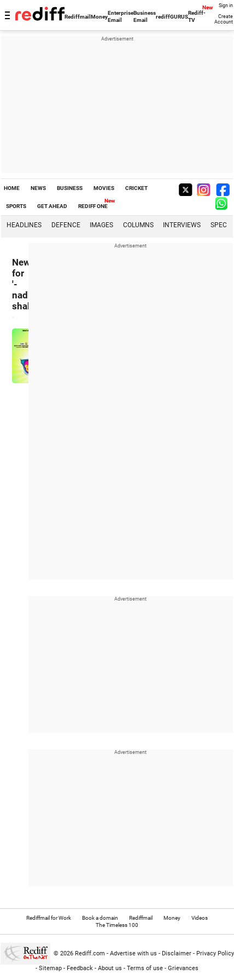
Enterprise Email (121, 16)
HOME (12, 188)
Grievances (183, 968)
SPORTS (16, 206)
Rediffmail (78, 17)
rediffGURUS (172, 17)
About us (110, 968)
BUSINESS (70, 188)
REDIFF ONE (93, 206)
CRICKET (136, 188)
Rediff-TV (197, 16)
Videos (200, 918)
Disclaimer (177, 953)
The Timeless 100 (117, 925)
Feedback (80, 968)
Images (101, 225)
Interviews (182, 225)
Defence (66, 225)
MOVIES (104, 188)
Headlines (24, 225)
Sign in (226, 5)
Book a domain (100, 918)
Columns (138, 225)
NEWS (38, 188)
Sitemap (50, 968)
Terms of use (145, 968)
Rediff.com (90, 953)
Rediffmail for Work (49, 918)
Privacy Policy (215, 953)
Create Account (224, 19)
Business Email (145, 16)
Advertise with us (133, 953)
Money (99, 17)
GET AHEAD (52, 206)
